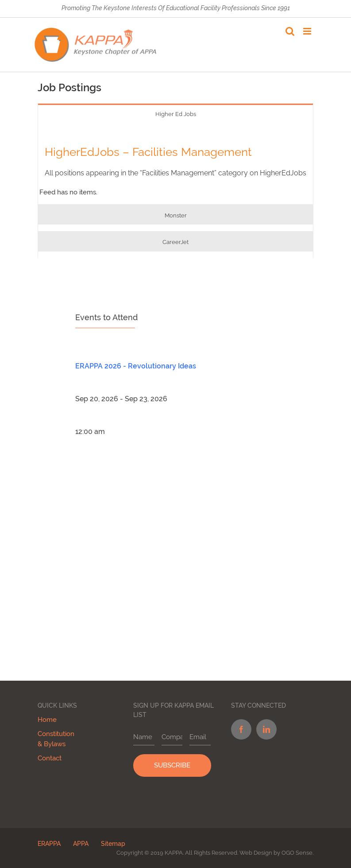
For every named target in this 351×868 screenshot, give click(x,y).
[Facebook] (241, 729)
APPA (81, 844)
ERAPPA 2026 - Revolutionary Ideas (136, 366)
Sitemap (113, 844)
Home (47, 720)
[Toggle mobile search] (290, 31)
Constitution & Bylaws (56, 739)
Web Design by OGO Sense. (276, 853)
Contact (50, 758)
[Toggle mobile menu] (308, 31)
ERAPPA (49, 844)
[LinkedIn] (266, 729)
